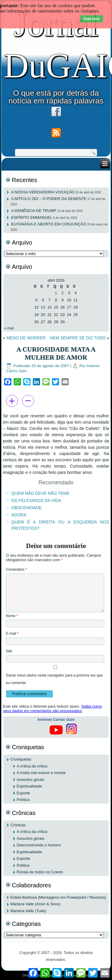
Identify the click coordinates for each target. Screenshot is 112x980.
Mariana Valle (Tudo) (28, 911)
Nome (12, 616)
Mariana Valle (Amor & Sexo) (35, 904)
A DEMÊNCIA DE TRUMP (34, 211)
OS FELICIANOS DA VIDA (36, 500)
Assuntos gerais (31, 780)
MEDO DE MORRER (26, 338)
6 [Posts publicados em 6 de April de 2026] (43, 300)
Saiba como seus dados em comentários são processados (52, 709)
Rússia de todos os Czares (40, 872)
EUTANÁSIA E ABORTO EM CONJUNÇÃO (49, 224)
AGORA (19, 515)
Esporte (23, 793)
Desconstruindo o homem (39, 845)
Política (23, 800)
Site (9, 651)
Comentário (16, 570)
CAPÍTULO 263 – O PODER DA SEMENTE (49, 199)
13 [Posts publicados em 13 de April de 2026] (43, 307)
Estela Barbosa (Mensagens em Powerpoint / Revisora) (58, 897)
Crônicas (18, 825)
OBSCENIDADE (27, 508)
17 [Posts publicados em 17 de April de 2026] (69, 307)
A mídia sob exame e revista (41, 773)
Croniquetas (21, 759)
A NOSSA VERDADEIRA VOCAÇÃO (43, 192)
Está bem (92, 19)
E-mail (12, 634)
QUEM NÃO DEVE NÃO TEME (40, 493)
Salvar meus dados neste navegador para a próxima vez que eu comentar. (54, 679)
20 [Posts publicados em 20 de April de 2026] (43, 315)
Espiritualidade (29, 786)
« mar (9, 328)
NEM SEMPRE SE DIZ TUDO (78, 338)
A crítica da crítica (32, 766)
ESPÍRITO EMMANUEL (32, 217)
